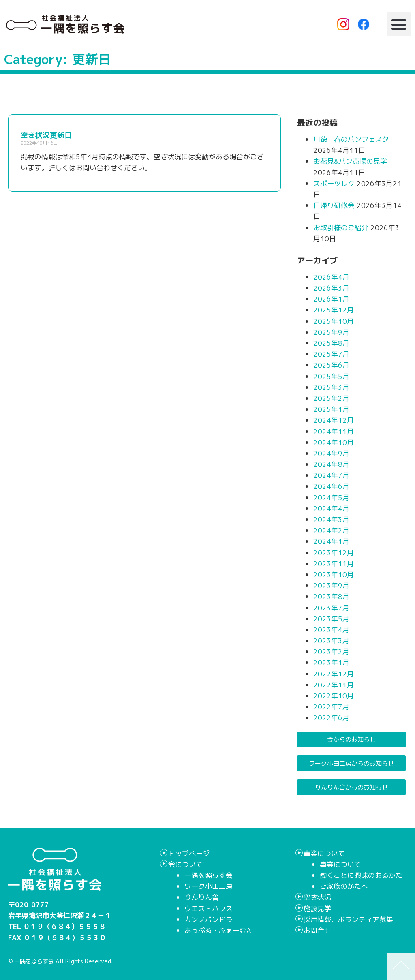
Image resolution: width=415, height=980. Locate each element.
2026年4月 (331, 277)
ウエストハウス (209, 908)
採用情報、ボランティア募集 (348, 919)
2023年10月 (334, 575)
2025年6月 (331, 365)
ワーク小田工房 (209, 886)
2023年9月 (331, 585)
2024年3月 (331, 519)
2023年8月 (331, 596)
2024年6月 (331, 486)
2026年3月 (331, 288)
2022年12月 (334, 674)
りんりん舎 (202, 897)
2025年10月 (334, 321)
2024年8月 (331, 464)
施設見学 (317, 908)
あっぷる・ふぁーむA (218, 930)
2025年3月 (331, 387)
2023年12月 (334, 553)
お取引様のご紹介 (341, 228)
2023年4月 (331, 630)
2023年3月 (331, 641)
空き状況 (317, 897)
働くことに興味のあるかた (361, 875)
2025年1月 (331, 409)
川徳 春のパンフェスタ (351, 139)
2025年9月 (331, 332)
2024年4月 (331, 508)
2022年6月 (331, 718)
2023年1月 (331, 662)
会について (185, 864)
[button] (399, 24)
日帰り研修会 (334, 205)
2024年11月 (334, 431)
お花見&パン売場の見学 (350, 161)
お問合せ (317, 930)
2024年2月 (331, 530)
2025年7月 (331, 354)
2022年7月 (331, 707)
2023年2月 (331, 652)
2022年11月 (334, 685)
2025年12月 (334, 310)
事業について (324, 853)
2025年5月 (331, 376)
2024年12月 (334, 420)
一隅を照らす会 (209, 875)
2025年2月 (331, 398)
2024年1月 (331, 541)
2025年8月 (331, 343)
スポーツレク (334, 183)
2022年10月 (334, 696)
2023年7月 (331, 608)
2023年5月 (331, 619)
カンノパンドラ (209, 919)
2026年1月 (331, 299)
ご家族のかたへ (344, 886)
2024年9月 (331, 453)
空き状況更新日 (46, 135)
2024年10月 (334, 442)
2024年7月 (331, 475)
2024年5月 (331, 497)
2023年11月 (334, 564)
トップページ (189, 853)
